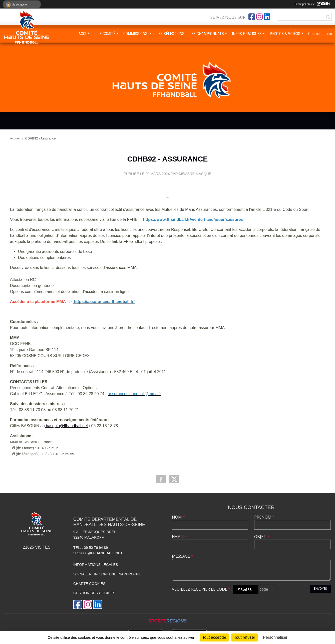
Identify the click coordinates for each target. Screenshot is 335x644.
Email (180, 537)
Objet (262, 537)
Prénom (264, 517)
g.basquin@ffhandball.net (65, 426)
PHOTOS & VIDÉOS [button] (285, 34)
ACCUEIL (86, 34)
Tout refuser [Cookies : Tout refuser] (244, 637)
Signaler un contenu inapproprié (108, 574)
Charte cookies (89, 584)
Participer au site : (312, 4)
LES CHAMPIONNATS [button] (207, 34)
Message (183, 556)
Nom (179, 517)
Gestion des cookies (94, 593)
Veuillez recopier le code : (202, 589)
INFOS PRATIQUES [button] (247, 34)
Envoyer (320, 589)
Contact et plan (320, 34)
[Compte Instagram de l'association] (259, 17)
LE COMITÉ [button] (106, 34)
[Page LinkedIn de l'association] (267, 17)
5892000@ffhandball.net (98, 553)
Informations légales (96, 565)
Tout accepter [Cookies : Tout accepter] (214, 637)
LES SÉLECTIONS (170, 34)
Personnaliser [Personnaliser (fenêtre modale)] (275, 637)
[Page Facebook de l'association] (252, 17)
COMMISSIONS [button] (136, 34)
